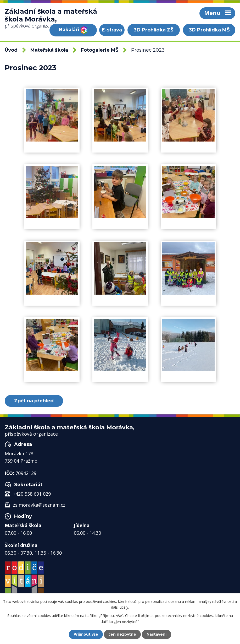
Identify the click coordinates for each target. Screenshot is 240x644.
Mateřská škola (49, 50)
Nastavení (157, 634)
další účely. (120, 607)
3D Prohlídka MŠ (209, 30)
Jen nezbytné (122, 634)
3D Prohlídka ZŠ (154, 30)
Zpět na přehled (34, 401)
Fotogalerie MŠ (100, 50)
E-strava (112, 30)
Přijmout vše (86, 634)
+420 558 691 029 (32, 494)
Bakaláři (73, 30)
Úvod (11, 50)
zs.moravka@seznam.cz (39, 505)
